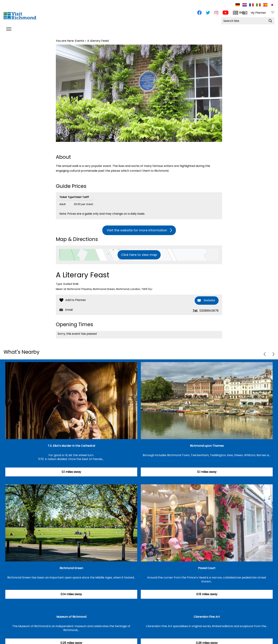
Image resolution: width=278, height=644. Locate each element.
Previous (265, 354)
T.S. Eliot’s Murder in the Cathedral (71, 446)
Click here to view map (139, 255)
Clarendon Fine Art (207, 617)
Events (80, 41)
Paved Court (207, 568)
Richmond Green (71, 568)
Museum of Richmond (71, 617)
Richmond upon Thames (207, 446)
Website (209, 300)
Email (69, 310)
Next (273, 354)
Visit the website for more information (137, 230)
